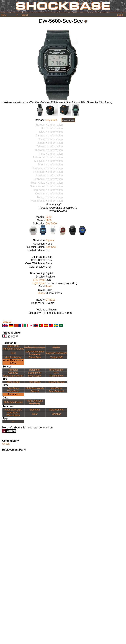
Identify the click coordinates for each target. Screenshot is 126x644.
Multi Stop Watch (35, 388)
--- (13, 422)
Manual (7, 322)
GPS (56, 373)
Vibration (57, 414)
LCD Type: (39, 280)
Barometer (35, 370)
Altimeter (13, 370)
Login (120, 15)
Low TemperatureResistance (35, 353)
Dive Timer (13, 388)
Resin (49, 286)
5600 (49, 220)
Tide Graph (35, 382)
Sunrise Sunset (56, 382)
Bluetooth (35, 410)
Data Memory (56, 410)
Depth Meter (35, 373)
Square (50, 240)
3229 (49, 217)
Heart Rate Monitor (13, 376)
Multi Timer (56, 388)
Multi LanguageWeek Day (35, 402)
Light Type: (39, 283)
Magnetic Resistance (56, 353)
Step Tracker (35, 376)
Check (6, 444)
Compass (13, 373)
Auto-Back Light (13, 410)
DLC (13, 353)
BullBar (56, 347)
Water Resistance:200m (13, 362)
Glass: (42, 293)
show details (68, 120)
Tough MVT (56, 357)
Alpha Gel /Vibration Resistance (13, 347)
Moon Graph (13, 382)
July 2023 (51, 120)
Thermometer (56, 376)
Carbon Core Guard (35, 347)
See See (51, 247)
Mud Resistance (13, 357)
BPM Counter (56, 370)
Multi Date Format (13, 402)
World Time (13, 391)
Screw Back (35, 357)
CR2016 (50, 300)
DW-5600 (51, 224)
